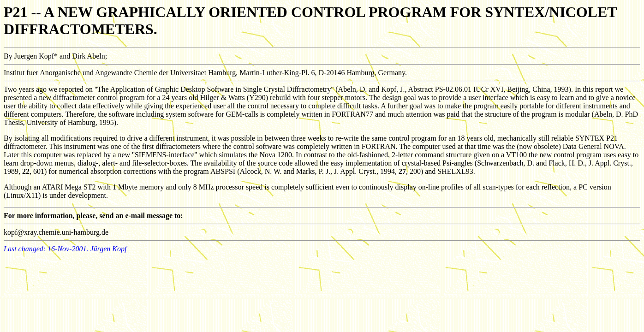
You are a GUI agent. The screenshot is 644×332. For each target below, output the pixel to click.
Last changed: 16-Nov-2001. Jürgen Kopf (65, 249)
